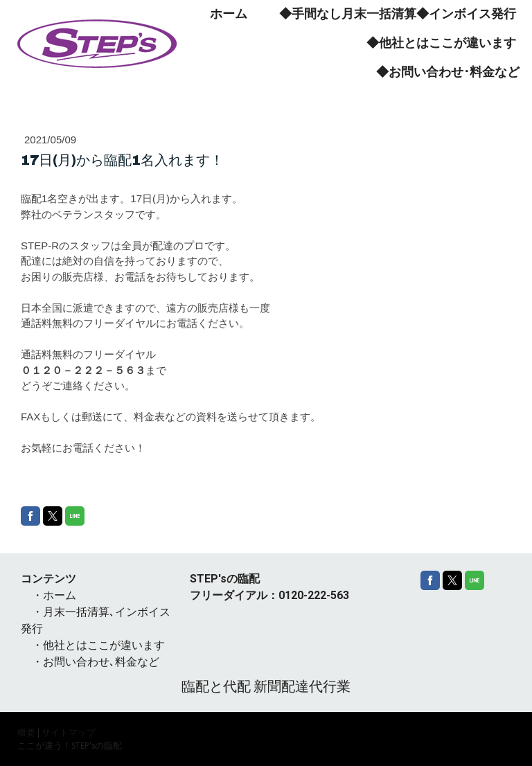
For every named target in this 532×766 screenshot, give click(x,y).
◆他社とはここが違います (441, 43)
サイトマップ (69, 732)
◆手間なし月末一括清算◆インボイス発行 (398, 14)
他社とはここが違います (104, 645)
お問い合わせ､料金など (101, 662)
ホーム (229, 14)
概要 (26, 732)
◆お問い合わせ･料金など (448, 72)
